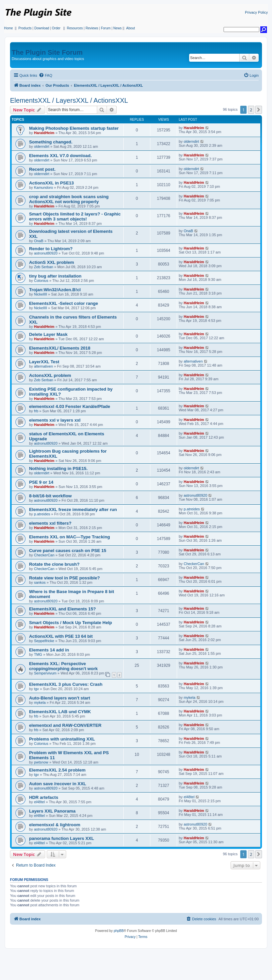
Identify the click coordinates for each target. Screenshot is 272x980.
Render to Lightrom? (51, 249)
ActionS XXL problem (52, 262)
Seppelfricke (44, 641)
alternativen (44, 366)
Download (42, 28)
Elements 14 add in (49, 650)
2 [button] (251, 110)
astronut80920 (46, 253)
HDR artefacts (44, 797)
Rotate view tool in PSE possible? (64, 578)
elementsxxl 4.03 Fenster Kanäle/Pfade (70, 406)
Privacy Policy (256, 12)
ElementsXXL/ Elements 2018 (60, 348)
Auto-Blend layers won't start (60, 698)
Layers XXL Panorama (52, 811)
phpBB (119, 931)
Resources (75, 28)
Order (56, 28)
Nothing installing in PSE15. (58, 468)
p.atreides (42, 514)
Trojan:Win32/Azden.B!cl (55, 290)
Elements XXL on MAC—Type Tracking (70, 537)
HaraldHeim (44, 133)
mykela (40, 702)
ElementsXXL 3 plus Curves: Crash (66, 684)
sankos (40, 582)
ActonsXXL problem (50, 375)
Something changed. (51, 142)
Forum (106, 28)
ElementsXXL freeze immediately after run (73, 510)
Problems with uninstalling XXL (62, 739)
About (131, 28)
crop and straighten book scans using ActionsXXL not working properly (69, 199)
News (117, 28)
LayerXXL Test (44, 362)
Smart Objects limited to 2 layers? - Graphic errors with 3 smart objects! (75, 216)
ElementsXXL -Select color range (63, 303)
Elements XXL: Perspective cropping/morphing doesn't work (63, 666)
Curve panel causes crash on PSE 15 (68, 551)
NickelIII (41, 294)
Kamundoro (44, 187)
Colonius (41, 281)
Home (9, 28)
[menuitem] (45, 75)
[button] (259, 110)
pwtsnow (41, 762)
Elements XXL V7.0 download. (60, 156)
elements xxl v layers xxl (55, 420)
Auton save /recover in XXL (58, 784)
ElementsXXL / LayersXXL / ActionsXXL (69, 100)
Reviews (92, 28)
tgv (37, 689)
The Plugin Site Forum (47, 52)
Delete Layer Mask (48, 334)
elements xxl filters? (50, 523)
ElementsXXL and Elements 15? (62, 609)
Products (25, 28)
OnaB (39, 241)
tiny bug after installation (55, 276)
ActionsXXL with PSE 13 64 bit (61, 636)
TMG (38, 654)
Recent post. (42, 169)
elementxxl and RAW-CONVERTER (65, 725)
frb (36, 411)
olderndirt (42, 146)
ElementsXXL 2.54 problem (57, 770)
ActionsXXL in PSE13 (51, 183)
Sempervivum (45, 673)
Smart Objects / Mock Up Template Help (71, 623)
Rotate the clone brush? (54, 564)
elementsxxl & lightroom (55, 825)
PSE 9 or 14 (41, 482)
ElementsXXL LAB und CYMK (60, 712)
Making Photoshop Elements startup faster (74, 128)
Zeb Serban (44, 267)
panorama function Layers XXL (61, 838)
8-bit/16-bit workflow (50, 496)
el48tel (39, 802)
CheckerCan (44, 555)
